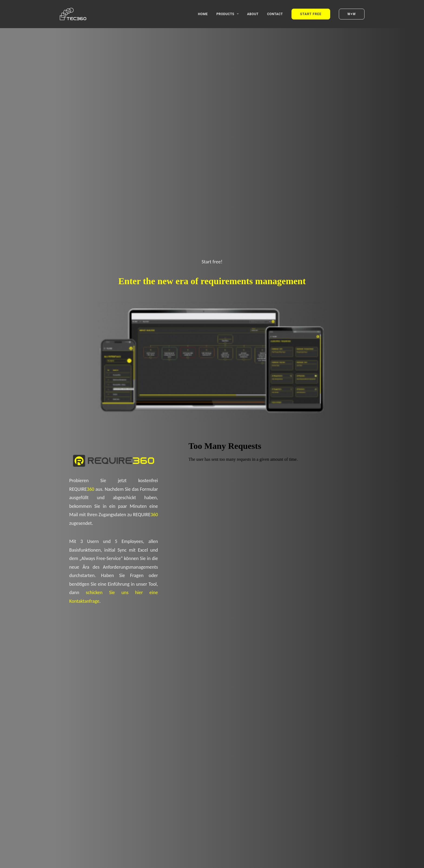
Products (227, 14)
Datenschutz (293, 860)
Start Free (131, 645)
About (253, 14)
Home (203, 14)
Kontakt (309, 860)
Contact (275, 14)
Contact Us (293, 655)
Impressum (275, 860)
